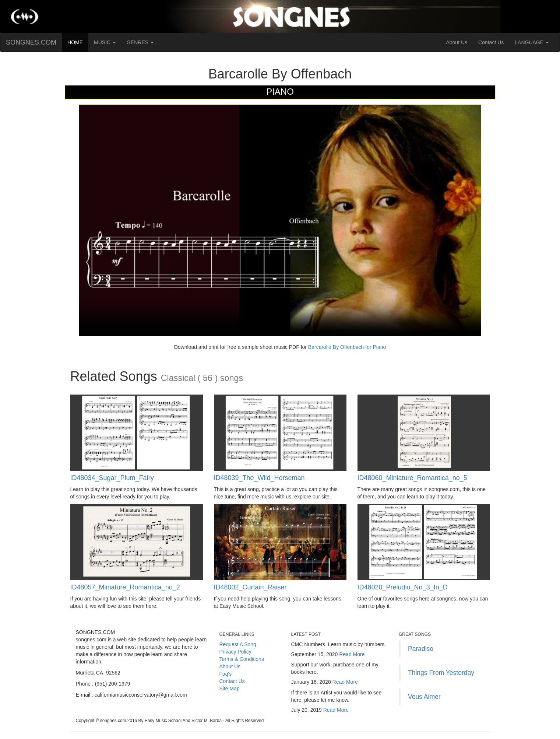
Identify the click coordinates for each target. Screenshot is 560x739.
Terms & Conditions (242, 659)
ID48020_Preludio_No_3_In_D (403, 587)
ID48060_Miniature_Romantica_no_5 (412, 478)
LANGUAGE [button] (532, 42)
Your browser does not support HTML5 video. (280, 220)
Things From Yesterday (441, 673)
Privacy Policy (235, 652)
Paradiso (421, 649)
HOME (78, 42)
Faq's (226, 674)
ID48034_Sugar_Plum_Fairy (112, 478)
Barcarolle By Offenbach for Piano (346, 347)
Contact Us (491, 42)
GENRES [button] (140, 42)
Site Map (230, 689)
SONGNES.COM (31, 42)
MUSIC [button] (105, 42)
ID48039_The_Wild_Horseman (259, 478)
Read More (352, 654)
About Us (457, 42)
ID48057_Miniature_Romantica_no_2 (125, 587)
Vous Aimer (424, 697)
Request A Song (238, 644)
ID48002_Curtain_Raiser (250, 587)
